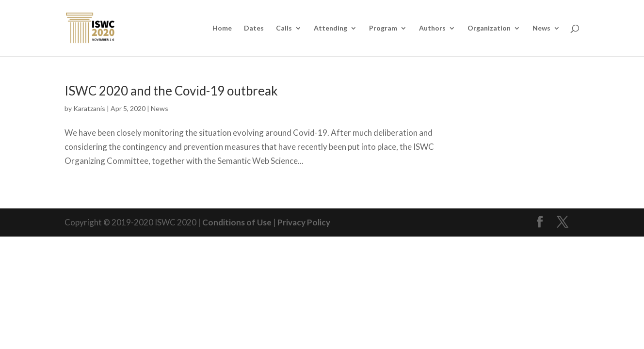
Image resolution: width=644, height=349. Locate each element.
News (541, 28)
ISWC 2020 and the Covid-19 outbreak (171, 91)
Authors (432, 28)
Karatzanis (89, 108)
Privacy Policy (304, 222)
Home (222, 28)
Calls (284, 28)
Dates (254, 28)
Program (383, 28)
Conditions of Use (237, 222)
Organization (489, 28)
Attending (330, 28)
